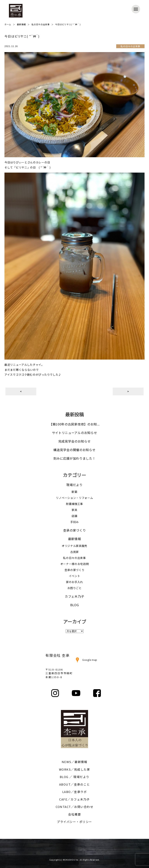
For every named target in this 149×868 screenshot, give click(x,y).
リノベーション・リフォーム (74, 498)
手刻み (74, 522)
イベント (75, 576)
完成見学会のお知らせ (75, 441)
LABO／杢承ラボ (75, 792)
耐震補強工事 (74, 504)
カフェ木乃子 (74, 596)
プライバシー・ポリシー (74, 822)
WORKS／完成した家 (75, 769)
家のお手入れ (74, 582)
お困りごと (74, 588)
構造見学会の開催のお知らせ (74, 450)
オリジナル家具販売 (74, 546)
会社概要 (74, 814)
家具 (74, 510)
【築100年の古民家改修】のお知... (74, 424)
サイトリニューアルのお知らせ (75, 433)
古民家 (74, 552)
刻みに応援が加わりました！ (74, 458)
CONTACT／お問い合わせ (74, 807)
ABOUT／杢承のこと (75, 784)
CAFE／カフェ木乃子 (74, 799)
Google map (86, 660)
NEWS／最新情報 (75, 762)
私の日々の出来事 (74, 558)
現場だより (74, 485)
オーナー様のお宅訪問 (75, 564)
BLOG (75, 605)
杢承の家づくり (75, 530)
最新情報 (75, 539)
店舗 (74, 516)
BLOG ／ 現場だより (75, 777)
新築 (74, 492)
